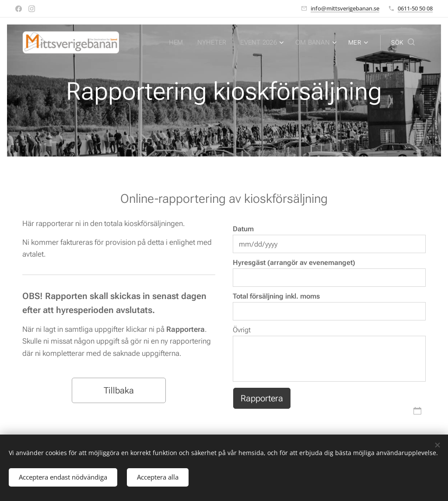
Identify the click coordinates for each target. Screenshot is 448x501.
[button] (403, 42)
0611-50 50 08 (415, 8)
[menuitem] (180, 42)
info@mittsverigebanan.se (345, 8)
